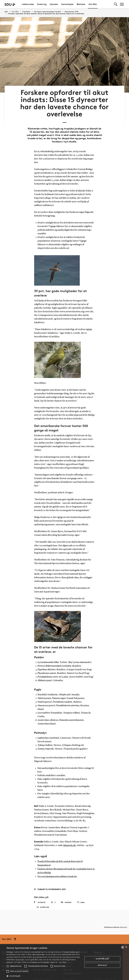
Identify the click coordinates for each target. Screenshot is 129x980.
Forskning (42, 4)
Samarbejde (67, 4)
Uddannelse (28, 4)
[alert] (64, 962)
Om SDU (93, 4)
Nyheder (54, 4)
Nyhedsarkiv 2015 (72, 12)
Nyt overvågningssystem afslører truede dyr (59, 867)
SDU (6, 12)
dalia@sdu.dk (70, 837)
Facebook (40, 893)
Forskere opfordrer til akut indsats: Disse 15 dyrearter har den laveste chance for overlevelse (46, 14)
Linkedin (66, 893)
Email (81, 893)
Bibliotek (81, 4)
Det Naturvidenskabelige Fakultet (47, 12)
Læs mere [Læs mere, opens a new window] (62, 962)
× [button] (126, 947)
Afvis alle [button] (102, 965)
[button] (8, 966)
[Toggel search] (116, 4)
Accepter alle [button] (102, 959)
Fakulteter (26, 12)
